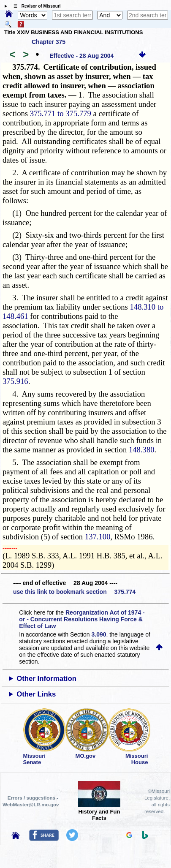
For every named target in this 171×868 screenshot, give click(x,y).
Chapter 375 (49, 42)
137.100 (98, 537)
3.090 (99, 634)
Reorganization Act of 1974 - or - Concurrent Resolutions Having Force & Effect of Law (82, 619)
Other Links (36, 694)
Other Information (46, 679)
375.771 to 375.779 (61, 113)
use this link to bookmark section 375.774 (74, 592)
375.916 (15, 381)
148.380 (142, 450)
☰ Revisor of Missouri (35, 6)
